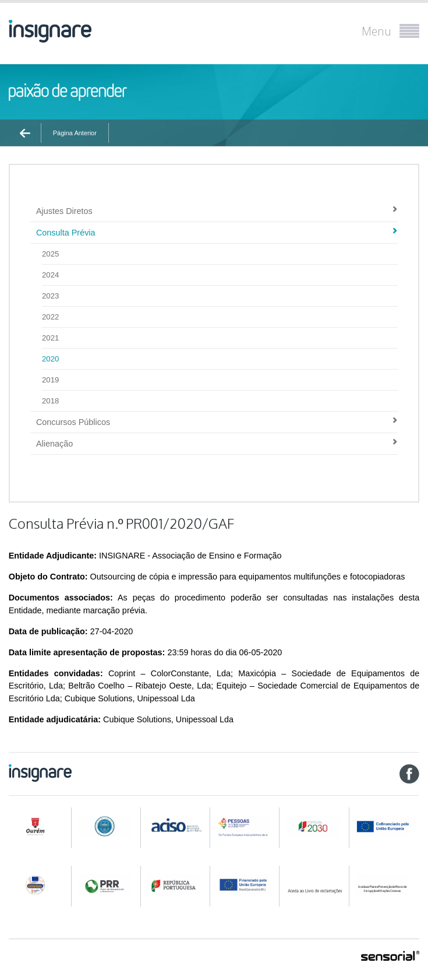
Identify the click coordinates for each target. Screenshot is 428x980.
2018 (50, 401)
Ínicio (29, 153)
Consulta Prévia (142, 153)
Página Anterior (75, 133)
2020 (184, 153)
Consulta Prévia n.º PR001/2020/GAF (261, 153)
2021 (50, 338)
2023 (50, 296)
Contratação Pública (77, 153)
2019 (50, 380)
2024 (50, 275)
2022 (50, 317)
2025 (50, 254)
